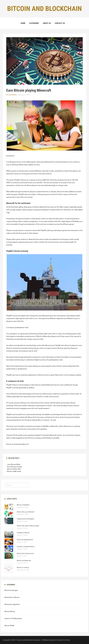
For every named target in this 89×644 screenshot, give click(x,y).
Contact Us (60, 23)
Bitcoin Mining (11, 95)
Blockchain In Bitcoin (12, 597)
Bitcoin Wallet (9, 626)
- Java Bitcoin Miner (13, 464)
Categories (34, 23)
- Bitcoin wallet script (14, 471)
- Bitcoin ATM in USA (13, 469)
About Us (47, 23)
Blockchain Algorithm (12, 604)
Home (23, 23)
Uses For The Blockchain (13, 618)
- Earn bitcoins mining (14, 467)
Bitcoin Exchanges (11, 590)
